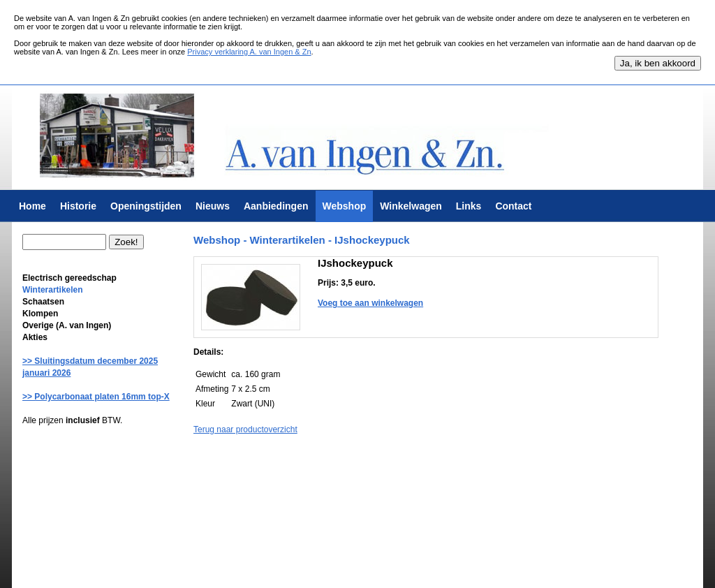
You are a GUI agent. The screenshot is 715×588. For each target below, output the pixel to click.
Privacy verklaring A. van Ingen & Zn (249, 52)
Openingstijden (146, 206)
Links (469, 206)
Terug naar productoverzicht (245, 429)
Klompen (40, 314)
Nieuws (213, 206)
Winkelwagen (411, 206)
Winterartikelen (53, 290)
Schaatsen (43, 302)
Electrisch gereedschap (69, 278)
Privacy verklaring (311, 570)
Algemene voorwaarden (234, 570)
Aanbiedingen (276, 206)
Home (32, 206)
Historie (78, 206)
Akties (35, 337)
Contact (513, 206)
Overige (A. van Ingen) (67, 325)
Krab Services (404, 570)
